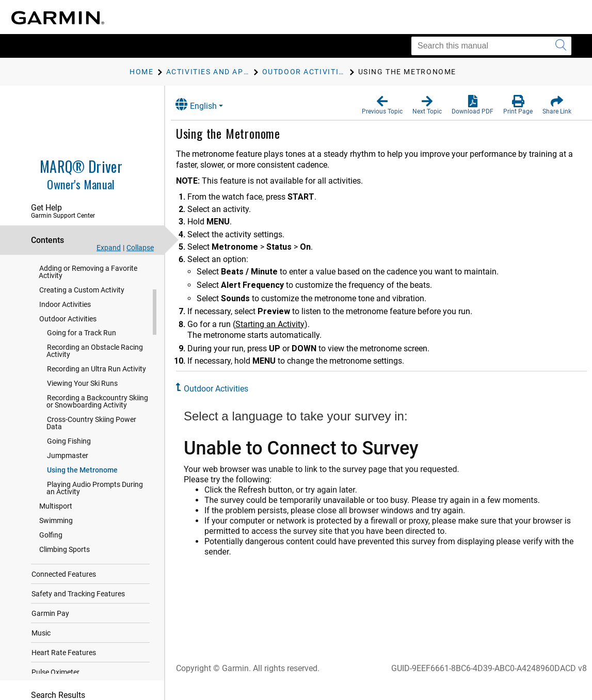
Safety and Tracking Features (78, 611)
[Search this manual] (491, 46)
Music (41, 650)
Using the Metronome (82, 487)
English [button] (204, 104)
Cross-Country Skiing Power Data (91, 441)
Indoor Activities (65, 322)
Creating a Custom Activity (82, 307)
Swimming (56, 538)
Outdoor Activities (68, 336)
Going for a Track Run (82, 350)
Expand (109, 248)
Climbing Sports (65, 567)
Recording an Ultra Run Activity (97, 386)
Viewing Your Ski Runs (82, 401)
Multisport (56, 524)
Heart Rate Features (64, 670)
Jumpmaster (68, 473)
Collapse (140, 248)
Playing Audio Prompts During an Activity (95, 506)
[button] (382, 105)
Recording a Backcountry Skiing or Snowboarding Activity (97, 419)
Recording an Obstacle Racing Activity (95, 368)
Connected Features (64, 592)
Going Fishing (69, 459)
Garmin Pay (50, 631)
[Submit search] (561, 46)
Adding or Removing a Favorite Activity (88, 289)
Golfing (51, 552)
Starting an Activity (278, 324)
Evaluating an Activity (74, 271)
